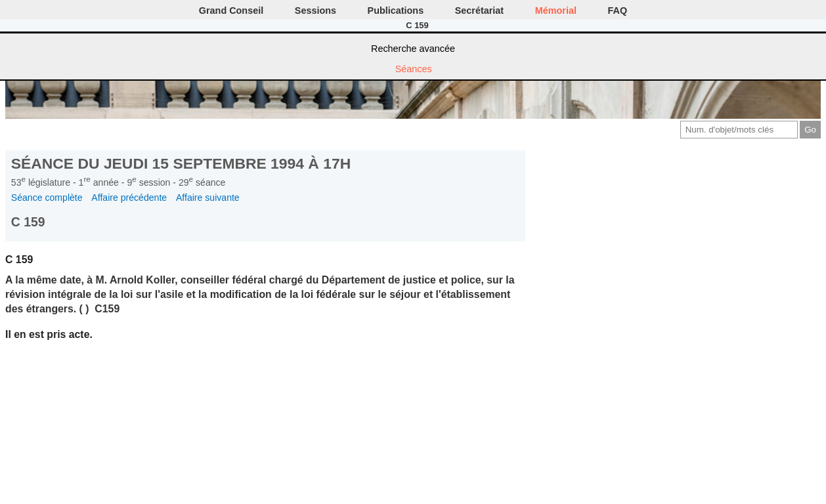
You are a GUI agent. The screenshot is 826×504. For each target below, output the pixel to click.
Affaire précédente (129, 198)
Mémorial (556, 10)
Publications (396, 10)
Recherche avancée (413, 49)
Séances (414, 69)
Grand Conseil (231, 10)
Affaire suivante (208, 198)
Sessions (315, 10)
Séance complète (47, 198)
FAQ (618, 10)
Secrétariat (479, 10)
